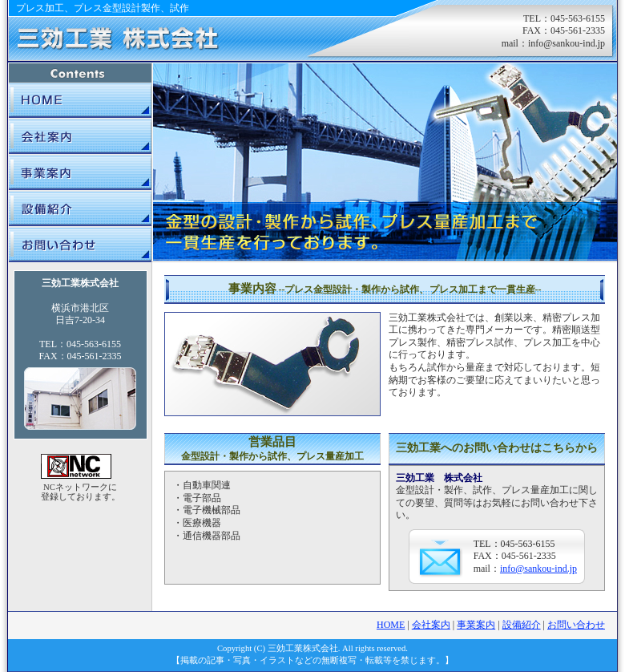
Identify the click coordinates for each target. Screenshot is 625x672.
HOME (391, 625)
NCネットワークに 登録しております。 (81, 492)
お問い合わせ (80, 244)
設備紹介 (80, 208)
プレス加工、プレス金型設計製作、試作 (103, 8)
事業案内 (80, 172)
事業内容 (385, 289)
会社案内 (80, 136)
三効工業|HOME (80, 101)
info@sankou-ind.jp (567, 43)
